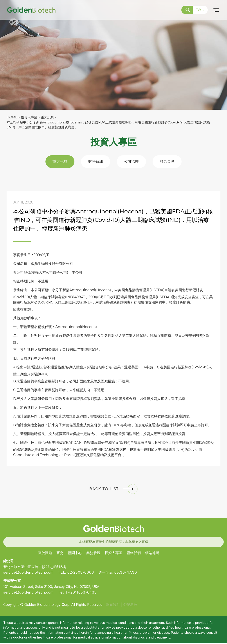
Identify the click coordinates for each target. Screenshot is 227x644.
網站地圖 (152, 554)
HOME (12, 117)
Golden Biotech (113, 529)
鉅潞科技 (130, 605)
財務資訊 (95, 162)
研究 (60, 554)
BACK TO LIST (113, 490)
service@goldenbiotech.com (28, 573)
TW (200, 10)
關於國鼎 (45, 554)
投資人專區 (113, 554)
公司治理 (132, 162)
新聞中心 (75, 554)
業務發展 (93, 554)
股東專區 (169, 162)
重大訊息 (58, 162)
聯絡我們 (134, 554)
